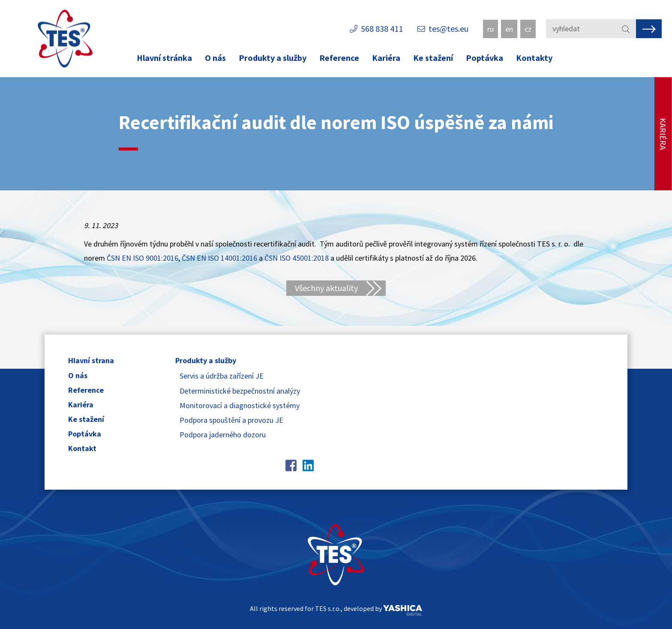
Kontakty (534, 58)
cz (528, 29)
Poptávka (484, 58)
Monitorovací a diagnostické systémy (240, 405)
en (509, 29)
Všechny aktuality (326, 288)
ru (490, 29)
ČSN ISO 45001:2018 (297, 258)
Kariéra (386, 58)
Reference (339, 58)
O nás (215, 58)
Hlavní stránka (164, 58)
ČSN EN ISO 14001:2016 (219, 258)
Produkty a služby (273, 58)
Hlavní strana (91, 360)
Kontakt (82, 448)
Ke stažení (433, 58)
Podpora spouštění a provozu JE (231, 420)
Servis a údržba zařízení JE (222, 376)
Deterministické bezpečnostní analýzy (240, 391)
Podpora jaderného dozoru (223, 435)
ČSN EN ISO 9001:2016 (142, 258)
